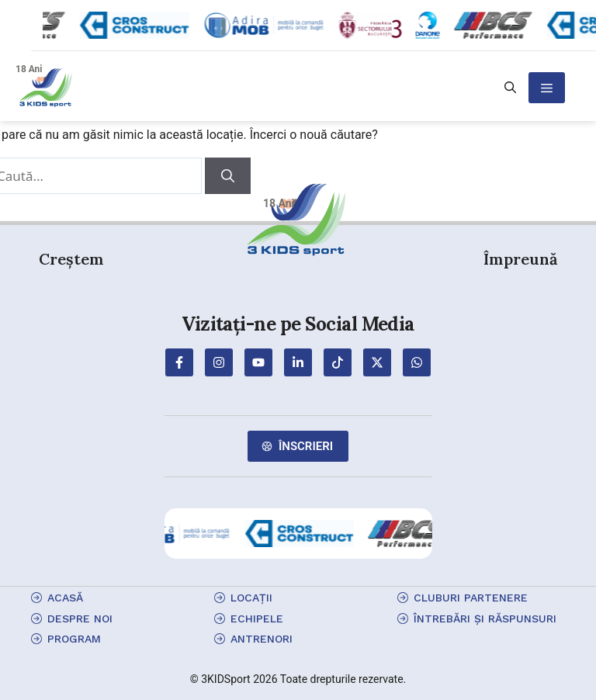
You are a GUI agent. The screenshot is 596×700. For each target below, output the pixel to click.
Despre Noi (80, 619)
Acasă (65, 598)
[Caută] (228, 176)
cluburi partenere (471, 598)
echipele (257, 619)
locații (251, 598)
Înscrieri (306, 446)
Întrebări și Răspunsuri (485, 619)
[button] (510, 88)
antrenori (262, 639)
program (74, 639)
